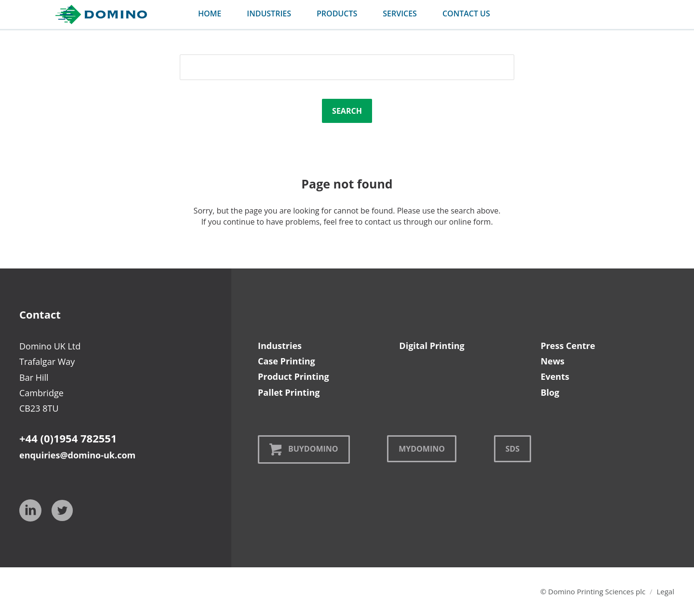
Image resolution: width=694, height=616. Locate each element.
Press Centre (568, 346)
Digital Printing (432, 346)
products (337, 13)
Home (210, 13)
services (400, 13)
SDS (513, 449)
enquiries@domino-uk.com (77, 455)
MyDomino (422, 449)
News (553, 361)
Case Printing (287, 361)
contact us (466, 13)
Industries (280, 346)
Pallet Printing (289, 392)
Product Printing (294, 376)
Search (347, 111)
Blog (550, 392)
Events (555, 376)
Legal (665, 591)
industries (269, 13)
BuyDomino (304, 449)
